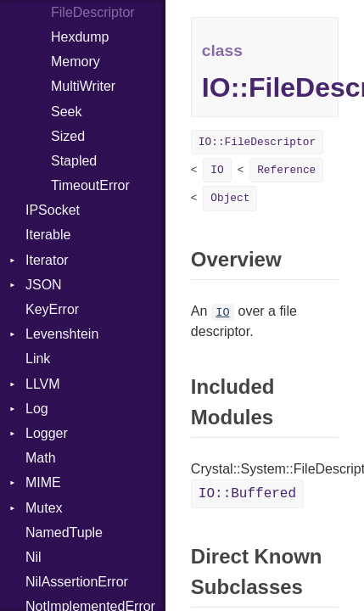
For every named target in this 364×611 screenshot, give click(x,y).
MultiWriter (83, 86)
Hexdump (80, 37)
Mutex (44, 508)
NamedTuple (64, 533)
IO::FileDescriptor (257, 142)
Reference (286, 170)
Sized (68, 136)
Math (41, 458)
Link (38, 359)
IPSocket (53, 210)
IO (217, 170)
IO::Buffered (247, 494)
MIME (43, 482)
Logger (47, 433)
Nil (34, 557)
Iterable (48, 235)
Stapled (74, 161)
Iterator (47, 260)
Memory (76, 62)
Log (37, 409)
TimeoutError (90, 185)
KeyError (52, 309)
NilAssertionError (77, 582)
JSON (44, 285)
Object (230, 198)
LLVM (43, 384)
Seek (66, 112)
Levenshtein (62, 334)
